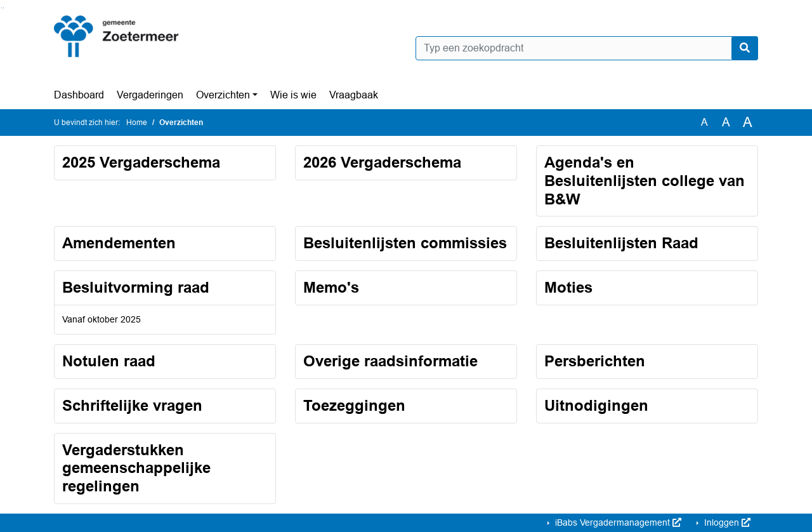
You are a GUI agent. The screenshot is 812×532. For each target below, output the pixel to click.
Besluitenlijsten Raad (621, 243)
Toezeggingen (354, 405)
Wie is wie (293, 95)
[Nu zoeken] (745, 48)
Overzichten (223, 95)
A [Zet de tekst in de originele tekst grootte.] (704, 122)
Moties (568, 287)
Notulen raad (109, 361)
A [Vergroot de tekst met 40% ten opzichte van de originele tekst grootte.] (748, 123)
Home (137, 123)
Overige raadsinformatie (390, 361)
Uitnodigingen (596, 405)
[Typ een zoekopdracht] (587, 48)
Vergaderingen (150, 95)
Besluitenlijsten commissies (405, 243)
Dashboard (79, 95)
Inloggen (726, 522)
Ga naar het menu (3, 8)
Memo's (331, 287)
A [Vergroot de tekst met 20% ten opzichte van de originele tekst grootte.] (726, 122)
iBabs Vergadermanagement (617, 522)
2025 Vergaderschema (141, 162)
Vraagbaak (354, 95)
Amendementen (119, 243)
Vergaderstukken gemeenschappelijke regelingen (136, 468)
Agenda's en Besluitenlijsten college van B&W (645, 181)
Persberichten (595, 361)
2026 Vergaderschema (382, 162)
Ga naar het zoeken (2, 8)
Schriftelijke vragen (132, 405)
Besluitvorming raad (136, 287)
